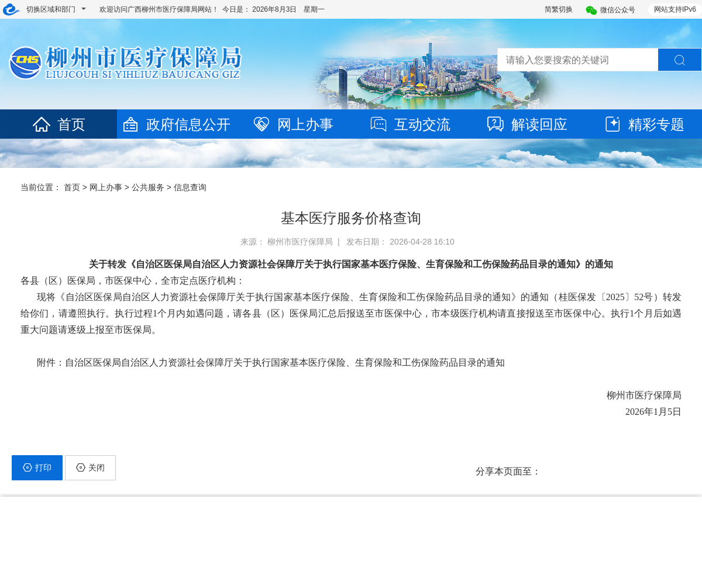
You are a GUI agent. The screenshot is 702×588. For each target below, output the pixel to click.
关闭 (90, 467)
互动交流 (409, 124)
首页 (58, 124)
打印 (37, 467)
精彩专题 (643, 124)
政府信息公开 (175, 124)
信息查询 (190, 187)
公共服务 (148, 187)
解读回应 (526, 124)
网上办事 (292, 124)
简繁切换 (559, 9)
